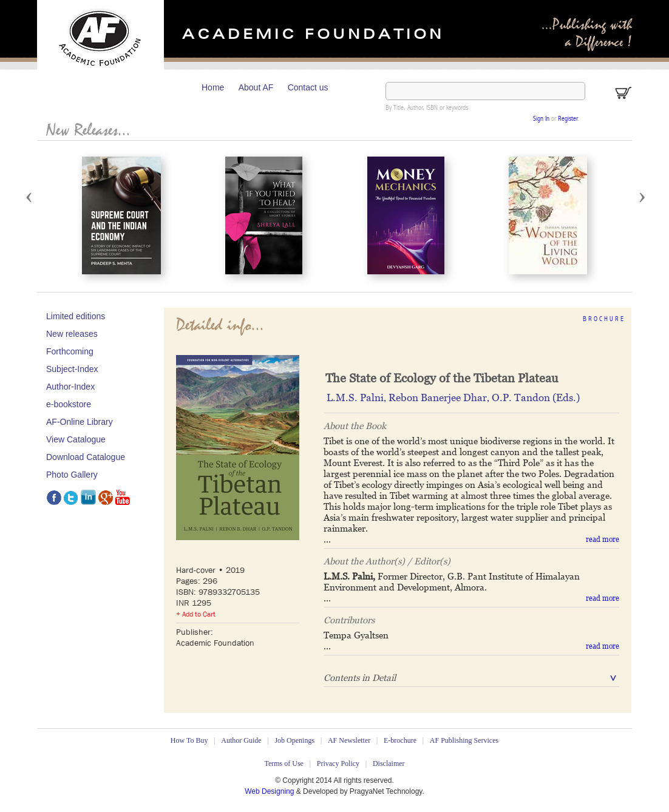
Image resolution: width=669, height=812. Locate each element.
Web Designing (270, 791)
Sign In (541, 119)
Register (568, 119)
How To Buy (189, 740)
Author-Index (70, 387)
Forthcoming (70, 351)
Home (213, 87)
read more (603, 540)
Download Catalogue (86, 457)
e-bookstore (69, 404)
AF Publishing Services (464, 740)
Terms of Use (284, 763)
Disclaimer (389, 763)
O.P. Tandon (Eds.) (536, 398)
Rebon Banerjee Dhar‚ (440, 398)
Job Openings (294, 740)
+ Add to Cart (196, 614)
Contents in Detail (360, 678)
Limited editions (76, 316)
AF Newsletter (349, 740)
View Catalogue (76, 439)
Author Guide (241, 740)
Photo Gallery (72, 475)
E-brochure (400, 740)
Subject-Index (72, 369)
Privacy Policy (338, 763)
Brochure (604, 320)
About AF (256, 87)
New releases (72, 334)
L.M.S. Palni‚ (358, 398)
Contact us (308, 87)
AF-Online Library (80, 422)
